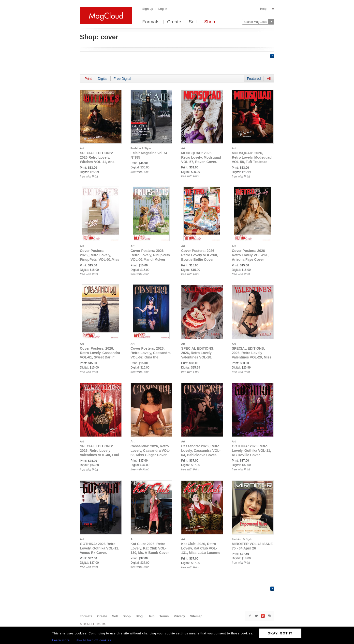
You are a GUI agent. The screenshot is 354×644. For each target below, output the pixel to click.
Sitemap (196, 616)
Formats (151, 22)
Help (263, 9)
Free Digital (122, 79)
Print (88, 79)
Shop (209, 22)
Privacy (179, 616)
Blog (139, 616)
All (269, 79)
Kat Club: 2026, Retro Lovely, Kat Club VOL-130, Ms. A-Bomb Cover (150, 548)
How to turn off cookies (94, 640)
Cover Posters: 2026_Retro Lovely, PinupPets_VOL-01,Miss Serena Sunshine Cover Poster (100, 260)
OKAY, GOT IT (280, 633)
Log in (163, 9)
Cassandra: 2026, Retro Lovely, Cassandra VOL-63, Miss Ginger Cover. (150, 451)
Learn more (61, 640)
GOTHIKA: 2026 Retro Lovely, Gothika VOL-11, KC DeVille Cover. (251, 451)
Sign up (148, 9)
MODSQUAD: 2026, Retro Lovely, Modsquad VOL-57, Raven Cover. (201, 157)
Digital (103, 79)
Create (174, 22)
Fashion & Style (141, 148)
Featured (254, 79)
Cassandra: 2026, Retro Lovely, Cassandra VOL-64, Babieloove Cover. (201, 451)
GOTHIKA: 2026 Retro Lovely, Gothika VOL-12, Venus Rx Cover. (100, 548)
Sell (193, 22)
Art (82, 148)
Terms (164, 616)
